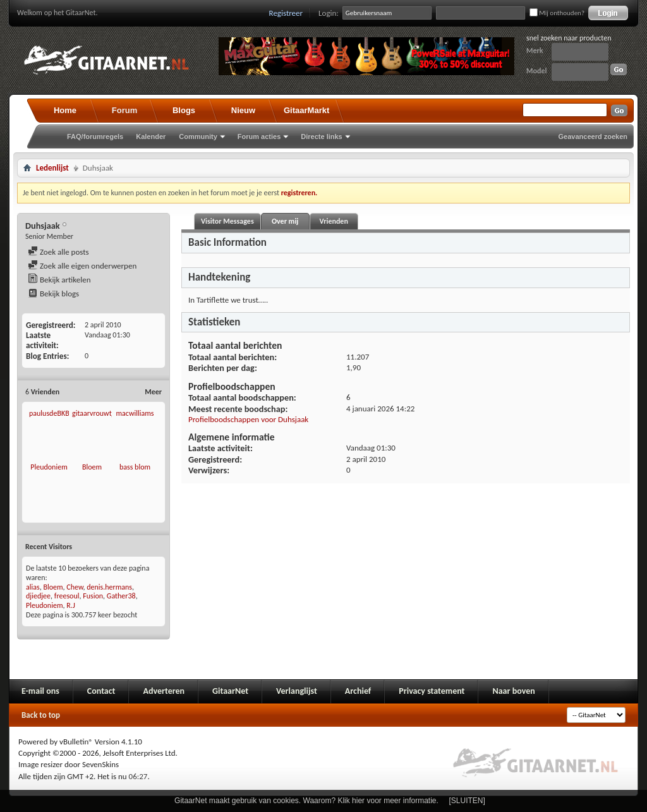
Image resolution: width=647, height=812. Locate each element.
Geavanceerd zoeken (593, 136)
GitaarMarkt (306, 110)
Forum (124, 110)
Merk (535, 51)
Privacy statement (432, 691)
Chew (75, 587)
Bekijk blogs (53, 294)
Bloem (92, 467)
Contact (101, 691)
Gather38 (121, 596)
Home (65, 110)
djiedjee (38, 596)
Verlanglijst (297, 691)
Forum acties (259, 136)
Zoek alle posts (58, 252)
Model (536, 71)
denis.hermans (109, 587)
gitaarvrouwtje (95, 413)
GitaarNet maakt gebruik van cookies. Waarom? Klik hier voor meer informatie (305, 801)
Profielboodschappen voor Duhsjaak (248, 419)
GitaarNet (230, 691)
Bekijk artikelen (59, 280)
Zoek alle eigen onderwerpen (82, 266)
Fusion (93, 596)
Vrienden (333, 221)
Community (198, 136)
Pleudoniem (49, 467)
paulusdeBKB (49, 413)
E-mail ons (40, 691)
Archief (358, 691)
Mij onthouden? (557, 13)
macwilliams (135, 413)
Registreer (286, 13)
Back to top (41, 715)
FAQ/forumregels (95, 136)
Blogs (184, 110)
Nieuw (243, 110)
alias (33, 587)
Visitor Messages (227, 221)
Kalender (151, 136)
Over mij (285, 221)
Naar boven (513, 691)
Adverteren (164, 691)
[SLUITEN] (467, 801)
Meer (153, 392)
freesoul (67, 596)
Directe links (321, 136)
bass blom (135, 467)
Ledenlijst (52, 168)
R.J (71, 605)
